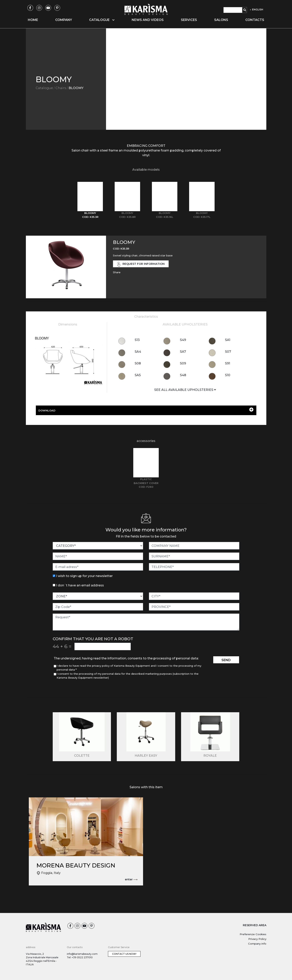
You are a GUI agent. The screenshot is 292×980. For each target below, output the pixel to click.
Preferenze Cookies (253, 934)
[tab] (90, 200)
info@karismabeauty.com (82, 954)
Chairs (61, 88)
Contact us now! (124, 954)
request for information (141, 264)
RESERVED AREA (255, 925)
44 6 (62, 646)
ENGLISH (257, 9)
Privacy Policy (257, 939)
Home (33, 20)
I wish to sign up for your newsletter (84, 576)
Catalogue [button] (102, 20)
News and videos (148, 20)
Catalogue (44, 88)
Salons (221, 20)
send (226, 660)
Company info (257, 944)
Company (64, 20)
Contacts (255, 20)
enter (131, 880)
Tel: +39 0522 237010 (80, 957)
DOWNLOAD (146, 410)
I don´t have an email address (80, 585)
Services (189, 20)
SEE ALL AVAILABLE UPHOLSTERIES (185, 390)
